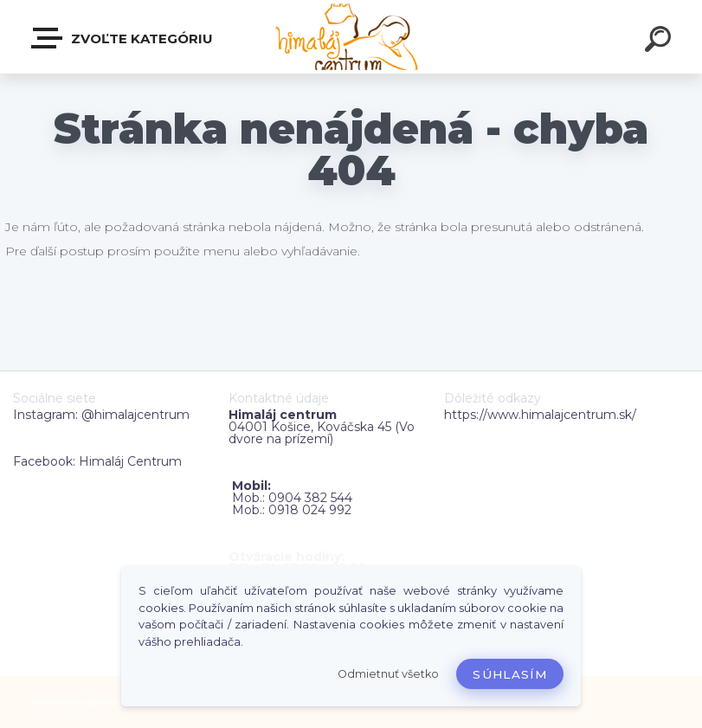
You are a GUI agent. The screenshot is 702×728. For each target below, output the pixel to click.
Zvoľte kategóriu (123, 38)
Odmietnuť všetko (388, 674)
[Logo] (351, 37)
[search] (660, 42)
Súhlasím (510, 674)
